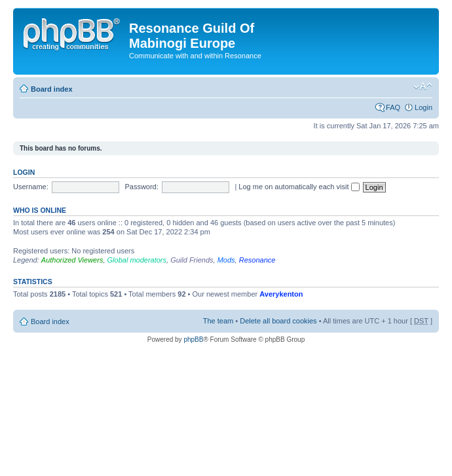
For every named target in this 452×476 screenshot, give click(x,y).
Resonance (257, 260)
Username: (31, 187)
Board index (52, 89)
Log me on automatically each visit (299, 187)
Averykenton (281, 294)
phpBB (193, 339)
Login (424, 107)
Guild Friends (192, 260)
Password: (141, 187)
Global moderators (137, 260)
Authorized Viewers (72, 260)
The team (218, 321)
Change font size (423, 86)
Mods (226, 260)
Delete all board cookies (278, 321)
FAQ (393, 107)
